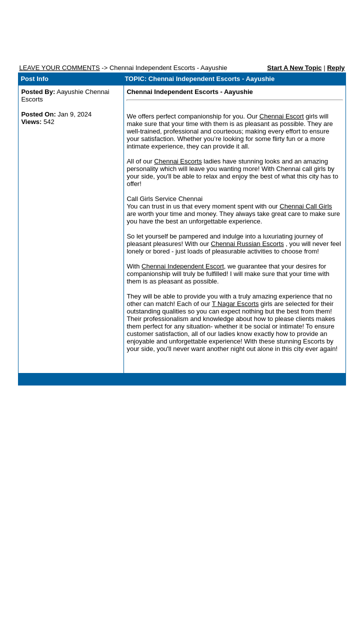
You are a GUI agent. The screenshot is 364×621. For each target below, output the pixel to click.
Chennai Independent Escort (183, 266)
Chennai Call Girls (306, 206)
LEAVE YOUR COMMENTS (59, 68)
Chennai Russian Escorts (247, 244)
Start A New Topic (294, 68)
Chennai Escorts (178, 161)
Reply (336, 68)
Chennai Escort (282, 116)
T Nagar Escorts (235, 304)
